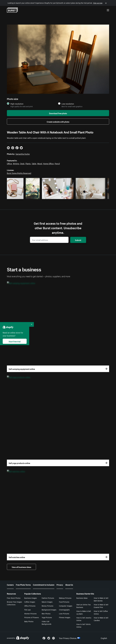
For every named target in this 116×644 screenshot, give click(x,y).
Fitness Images (65, 617)
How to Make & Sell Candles (101, 619)
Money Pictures (47, 606)
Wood (40, 163)
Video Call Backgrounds (46, 623)
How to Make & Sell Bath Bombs (101, 599)
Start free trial (15, 341)
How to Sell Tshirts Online (83, 625)
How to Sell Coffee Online (101, 612)
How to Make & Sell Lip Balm (84, 612)
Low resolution (68, 104)
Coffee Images (30, 602)
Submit (78, 240)
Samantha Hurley (23, 154)
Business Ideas (82, 598)
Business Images (31, 598)
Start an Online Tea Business (83, 606)
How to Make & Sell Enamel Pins (101, 606)
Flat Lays (28, 610)
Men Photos (46, 613)
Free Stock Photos (14, 598)
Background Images (49, 610)
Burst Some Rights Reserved (19, 173)
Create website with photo (58, 122)
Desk (22, 163)
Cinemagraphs (64, 610)
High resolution (17, 104)
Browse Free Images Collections (14, 603)
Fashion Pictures (48, 598)
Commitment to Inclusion (44, 585)
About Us (69, 585)
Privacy (60, 585)
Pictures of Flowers (32, 617)
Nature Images (47, 602)
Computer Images (66, 606)
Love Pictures (64, 613)
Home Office (48, 163)
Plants (28, 163)
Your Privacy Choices (70, 638)
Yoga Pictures (47, 617)
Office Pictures (30, 606)
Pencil (57, 163)
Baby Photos (29, 621)
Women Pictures (30, 613)
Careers (10, 585)
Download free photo (58, 113)
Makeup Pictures (65, 598)
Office (9, 163)
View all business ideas (21, 567)
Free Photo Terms (23, 585)
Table (34, 163)
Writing (16, 163)
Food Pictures (64, 602)
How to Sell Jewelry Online (84, 619)
